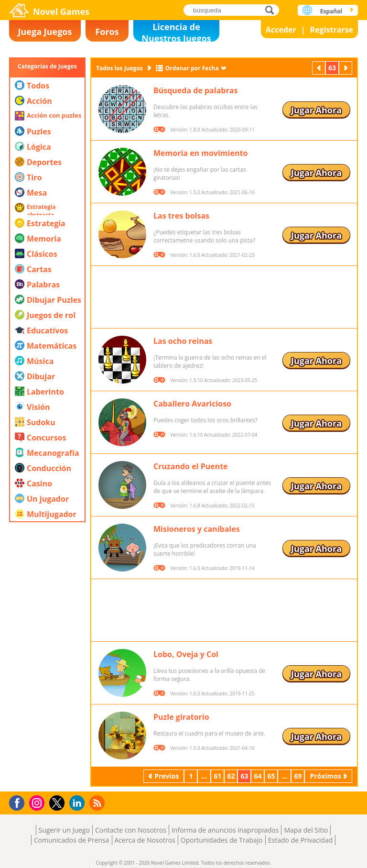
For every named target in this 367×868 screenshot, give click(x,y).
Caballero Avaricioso (192, 404)
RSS (98, 803)
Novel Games (61, 11)
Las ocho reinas (183, 341)
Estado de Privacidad (301, 840)
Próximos (346, 68)
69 (298, 776)
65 (271, 776)
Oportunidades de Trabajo (222, 840)
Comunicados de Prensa (72, 840)
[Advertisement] (47, 643)
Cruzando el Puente (191, 466)
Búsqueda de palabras (195, 90)
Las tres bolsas (181, 216)
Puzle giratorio (181, 717)
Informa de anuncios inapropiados (225, 830)
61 (217, 776)
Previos (320, 68)
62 (231, 776)
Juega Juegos (45, 32)
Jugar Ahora (316, 110)
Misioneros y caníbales (197, 529)
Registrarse (332, 30)
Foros (107, 32)
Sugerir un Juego (64, 830)
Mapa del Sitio (306, 830)
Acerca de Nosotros (145, 840)
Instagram (38, 802)
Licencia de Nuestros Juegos (176, 31)
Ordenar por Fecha (192, 68)
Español (331, 11)
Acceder (281, 30)
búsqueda (272, 10)
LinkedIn (79, 803)
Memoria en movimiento (200, 153)
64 (258, 776)
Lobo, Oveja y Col (186, 654)
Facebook (19, 802)
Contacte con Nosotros (131, 830)
